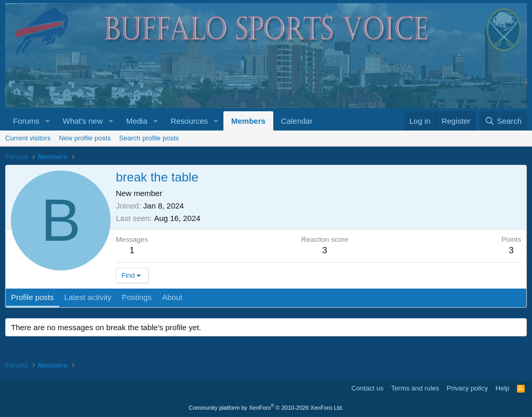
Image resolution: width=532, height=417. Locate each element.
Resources (189, 121)
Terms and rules (415, 388)
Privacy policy (467, 388)
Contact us (367, 388)
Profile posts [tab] (32, 297)
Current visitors (28, 138)
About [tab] (172, 297)
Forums (26, 121)
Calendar (297, 121)
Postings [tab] (137, 297)
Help (503, 388)
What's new (83, 121)
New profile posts (85, 138)
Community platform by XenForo (266, 408)
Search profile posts (149, 138)
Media (137, 121)
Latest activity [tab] (88, 297)
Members (248, 121)
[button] (48, 121)
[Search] (503, 121)
